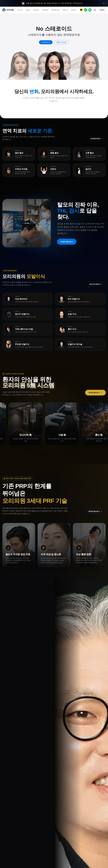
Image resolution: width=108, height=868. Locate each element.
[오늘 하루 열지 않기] (104, 3)
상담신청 (73, 10)
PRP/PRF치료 (55, 10)
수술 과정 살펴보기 (96, 284)
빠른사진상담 (62, 42)
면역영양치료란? (97, 139)
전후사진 (65, 10)
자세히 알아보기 (67, 242)
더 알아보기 (46, 42)
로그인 (102, 10)
